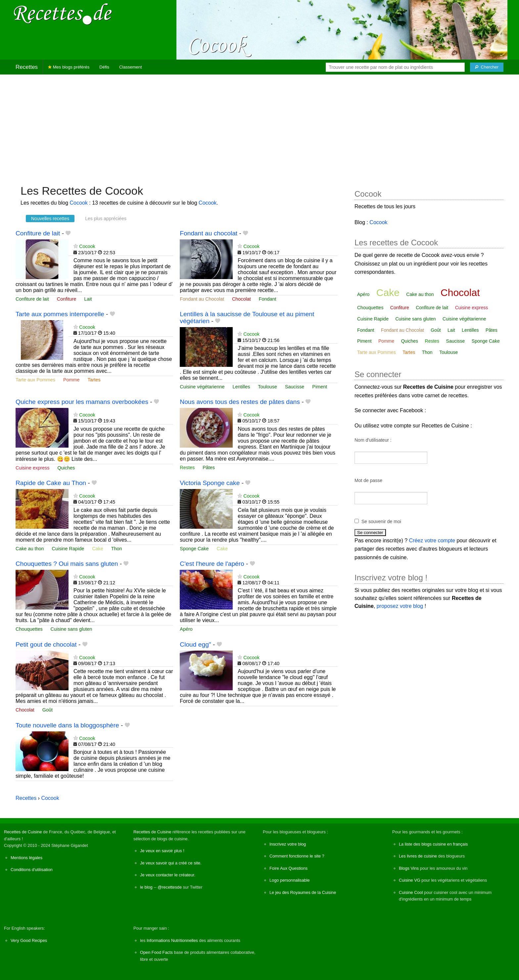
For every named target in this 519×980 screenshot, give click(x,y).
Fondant (268, 299)
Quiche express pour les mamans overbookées (82, 402)
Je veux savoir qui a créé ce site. (171, 863)
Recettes (27, 67)
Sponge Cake (194, 549)
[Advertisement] (259, 126)
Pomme (71, 380)
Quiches (66, 468)
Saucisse (295, 387)
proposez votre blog (400, 606)
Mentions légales (26, 858)
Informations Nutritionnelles (172, 940)
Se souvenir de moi (381, 521)
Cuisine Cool (411, 892)
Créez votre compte (432, 540)
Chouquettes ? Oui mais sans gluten (67, 564)
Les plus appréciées (106, 219)
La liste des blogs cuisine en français (433, 844)
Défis (104, 67)
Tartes (94, 380)
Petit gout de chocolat (46, 644)
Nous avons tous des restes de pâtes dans (240, 402)
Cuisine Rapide (68, 549)
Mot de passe (368, 480)
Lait (88, 299)
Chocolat (241, 299)
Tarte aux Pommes (35, 380)
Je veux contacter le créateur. (168, 875)
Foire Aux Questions (288, 868)
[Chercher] (487, 67)
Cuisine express (32, 468)
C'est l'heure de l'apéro (212, 564)
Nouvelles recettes (50, 219)
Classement (131, 67)
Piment (320, 387)
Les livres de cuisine (418, 856)
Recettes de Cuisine (23, 832)
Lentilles (241, 387)
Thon (117, 549)
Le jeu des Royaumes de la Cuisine (303, 892)
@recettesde (170, 887)
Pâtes (209, 467)
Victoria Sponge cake (210, 483)
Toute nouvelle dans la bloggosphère (67, 725)
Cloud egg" (195, 644)
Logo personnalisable (290, 880)
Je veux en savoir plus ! (162, 851)
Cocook (79, 203)
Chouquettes (29, 629)
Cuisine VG (410, 880)
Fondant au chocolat (209, 233)
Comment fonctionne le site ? (297, 856)
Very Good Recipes (29, 940)
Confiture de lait (38, 233)
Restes (187, 467)
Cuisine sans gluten (71, 629)
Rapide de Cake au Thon (51, 483)
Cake (98, 549)
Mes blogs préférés (69, 67)
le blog (146, 887)
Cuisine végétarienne (202, 387)
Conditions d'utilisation (32, 870)
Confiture (67, 299)
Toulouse (267, 387)
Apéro (186, 629)
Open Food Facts (156, 952)
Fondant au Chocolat (202, 299)
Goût (47, 710)
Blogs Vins (409, 868)
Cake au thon (30, 549)
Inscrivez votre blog (288, 844)
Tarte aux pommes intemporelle (60, 314)
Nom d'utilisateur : (373, 440)
